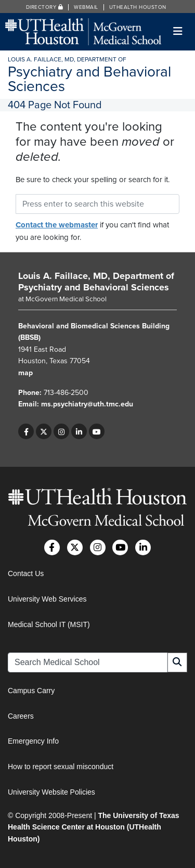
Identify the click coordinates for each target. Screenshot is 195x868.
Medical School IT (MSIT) (49, 624)
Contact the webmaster (57, 225)
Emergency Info (33, 741)
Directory (45, 7)
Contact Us (26, 573)
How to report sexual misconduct (61, 767)
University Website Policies (51, 792)
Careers (21, 716)
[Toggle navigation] (178, 31)
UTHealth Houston (138, 7)
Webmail (86, 7)
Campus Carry (31, 691)
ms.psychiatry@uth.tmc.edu (87, 404)
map (25, 373)
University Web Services (47, 599)
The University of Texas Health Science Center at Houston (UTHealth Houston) (94, 827)
